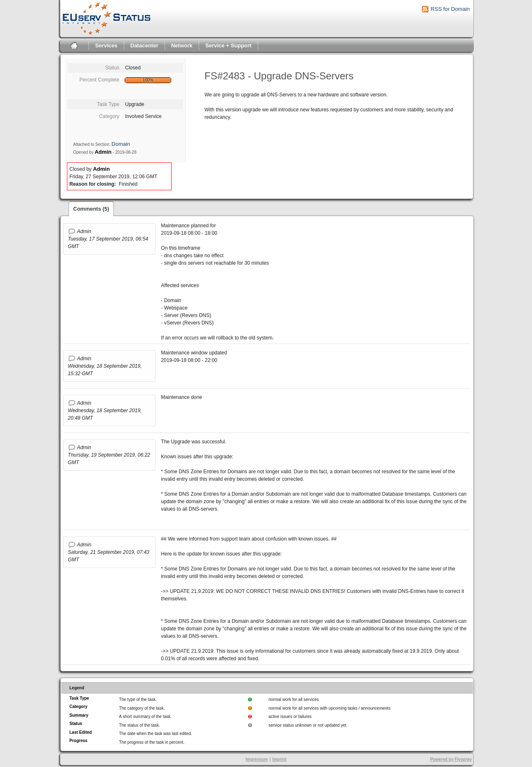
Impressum (257, 759)
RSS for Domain (450, 9)
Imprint (279, 759)
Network (182, 45)
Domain (121, 144)
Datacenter (144, 45)
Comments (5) (91, 209)
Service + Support (228, 45)
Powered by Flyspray (451, 759)
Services (106, 45)
